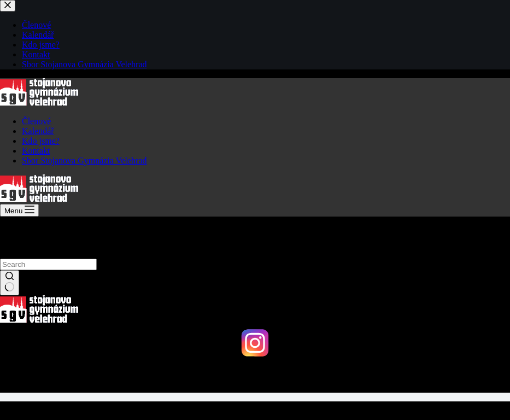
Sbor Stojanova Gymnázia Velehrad (84, 161)
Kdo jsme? (41, 141)
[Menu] (19, 210)
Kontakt (36, 151)
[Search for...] (48, 264)
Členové (36, 121)
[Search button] (10, 283)
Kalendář (38, 131)
